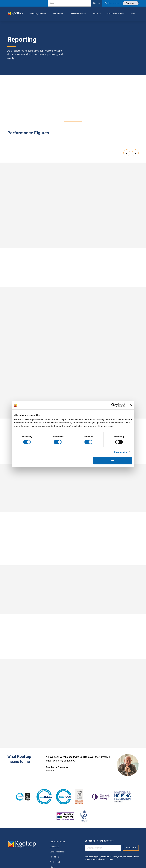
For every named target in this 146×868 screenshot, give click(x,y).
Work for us (55, 862)
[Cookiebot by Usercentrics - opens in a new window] (113, 405)
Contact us (54, 847)
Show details (120, 452)
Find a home (55, 857)
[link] (15, 14)
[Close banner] (131, 405)
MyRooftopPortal (57, 842)
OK (113, 461)
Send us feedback (57, 852)
